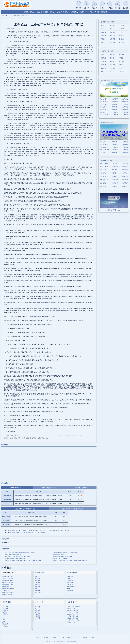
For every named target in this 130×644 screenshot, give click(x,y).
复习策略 (113, 42)
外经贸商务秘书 (104, 150)
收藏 (12, 29)
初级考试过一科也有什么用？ (61, 559)
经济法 (69, 589)
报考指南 (38, 579)
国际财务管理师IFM (8, 595)
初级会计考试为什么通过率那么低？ (63, 557)
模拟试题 (38, 616)
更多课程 (104, 12)
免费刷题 (125, 99)
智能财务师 (6, 591)
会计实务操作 (72, 602)
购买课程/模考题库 (107, 160)
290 (70, 496)
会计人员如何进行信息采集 (13, 555)
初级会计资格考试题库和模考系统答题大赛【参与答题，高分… (23, 561)
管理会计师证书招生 (114, 210)
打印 (8, 29)
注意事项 (113, 39)
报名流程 (103, 29)
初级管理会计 (104, 183)
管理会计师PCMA (8, 585)
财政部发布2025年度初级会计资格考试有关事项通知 (20, 553)
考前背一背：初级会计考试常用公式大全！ (17, 557)
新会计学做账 (71, 608)
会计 (4, 616)
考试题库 (122, 42)
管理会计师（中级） (8, 581)
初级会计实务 (39, 591)
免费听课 (115, 99)
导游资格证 (103, 152)
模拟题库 (38, 587)
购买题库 (125, 163)
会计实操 (59, 12)
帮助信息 (77, 637)
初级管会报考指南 (8, 579)
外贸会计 (46, 12)
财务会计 (18, 15)
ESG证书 (97, 12)
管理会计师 (103, 109)
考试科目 (122, 32)
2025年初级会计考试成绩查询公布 (15, 559)
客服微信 (57, 641)
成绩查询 (38, 583)
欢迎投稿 (53, 637)
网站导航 (46, 637)
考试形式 (122, 29)
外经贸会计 (103, 107)
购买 (80, 496)
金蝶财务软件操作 (73, 616)
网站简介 (38, 637)
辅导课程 (38, 585)
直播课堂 (38, 577)
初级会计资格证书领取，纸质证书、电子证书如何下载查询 (70, 561)
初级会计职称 (40, 573)
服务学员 (38, 618)
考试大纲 (113, 36)
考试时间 (113, 32)
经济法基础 (38, 593)
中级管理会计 (104, 112)
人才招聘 (69, 637)
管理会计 (52, 12)
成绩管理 (122, 36)
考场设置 (103, 32)
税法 (4, 620)
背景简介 (103, 25)
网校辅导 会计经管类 (107, 80)
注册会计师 (7, 602)
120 (56, 517)
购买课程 (115, 163)
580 (70, 503)
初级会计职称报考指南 (108, 22)
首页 (12, 15)
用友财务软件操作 (73, 618)
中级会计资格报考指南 (108, 51)
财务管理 (70, 591)
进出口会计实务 (72, 622)
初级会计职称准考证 (58, 555)
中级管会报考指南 (8, 583)
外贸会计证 (39, 602)
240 (56, 524)
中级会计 (33, 12)
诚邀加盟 (84, 637)
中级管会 (91, 12)
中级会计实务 (71, 587)
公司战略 (5, 626)
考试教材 (103, 36)
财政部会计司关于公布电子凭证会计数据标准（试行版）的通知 (26, 533)
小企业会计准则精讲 (73, 612)
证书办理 (122, 39)
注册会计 (39, 12)
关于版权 (61, 637)
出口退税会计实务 (73, 614)
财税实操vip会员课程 (74, 606)
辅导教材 (38, 589)
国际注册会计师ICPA (8, 593)
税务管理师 (6, 587)
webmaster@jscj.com (71, 641)
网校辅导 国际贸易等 (107, 123)
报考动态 (38, 581)
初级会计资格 (104, 163)
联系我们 (92, 637)
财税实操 (66, 12)
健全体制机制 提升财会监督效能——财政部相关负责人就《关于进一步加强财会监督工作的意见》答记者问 (39, 531)
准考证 (112, 29)
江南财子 (49, 641)
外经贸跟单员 (83, 12)
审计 (4, 618)
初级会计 (26, 12)
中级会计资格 (104, 166)
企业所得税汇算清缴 (73, 620)
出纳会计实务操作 (73, 610)
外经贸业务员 (74, 12)
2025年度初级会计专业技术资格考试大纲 (65, 553)
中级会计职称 (72, 573)
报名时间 (113, 25)
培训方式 (103, 42)
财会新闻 (25, 15)
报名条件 (122, 25)
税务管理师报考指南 (8, 589)
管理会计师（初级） (8, 577)
